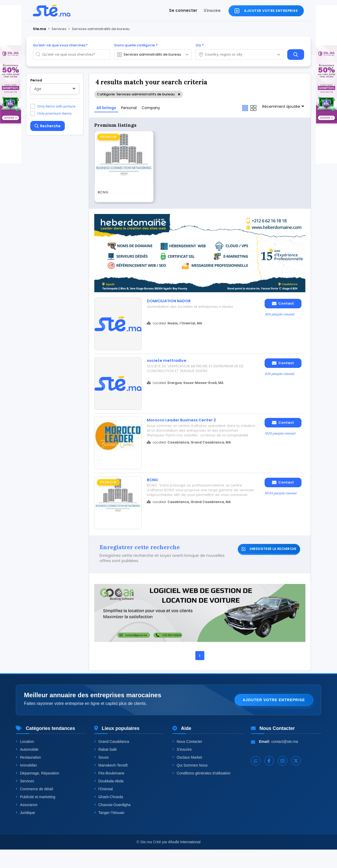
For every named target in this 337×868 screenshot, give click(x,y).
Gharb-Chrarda (109, 815)
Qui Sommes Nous (190, 784)
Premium (109, 137)
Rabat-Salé (106, 768)
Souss (101, 776)
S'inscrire (212, 10)
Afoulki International (184, 860)
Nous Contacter (187, 760)
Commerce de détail (34, 807)
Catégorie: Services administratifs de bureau (136, 94)
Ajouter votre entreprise (274, 718)
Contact (283, 303)
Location (25, 760)
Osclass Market (187, 776)
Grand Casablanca (112, 760)
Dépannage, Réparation (38, 792)
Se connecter (183, 10)
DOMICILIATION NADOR (173, 301)
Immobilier (26, 784)
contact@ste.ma (285, 760)
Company (151, 108)
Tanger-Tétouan (109, 831)
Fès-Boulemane (109, 792)
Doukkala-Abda (109, 799)
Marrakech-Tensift (111, 784)
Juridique (25, 831)
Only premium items (54, 113)
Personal (129, 108)
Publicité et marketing (36, 815)
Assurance (27, 823)
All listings (106, 108)
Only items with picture (56, 106)
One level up (48, 578)
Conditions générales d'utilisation (201, 792)
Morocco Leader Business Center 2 (187, 428)
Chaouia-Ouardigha (112, 823)
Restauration (28, 776)
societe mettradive (169, 365)
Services (25, 799)
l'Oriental (104, 807)
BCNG (103, 193)
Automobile (27, 768)
